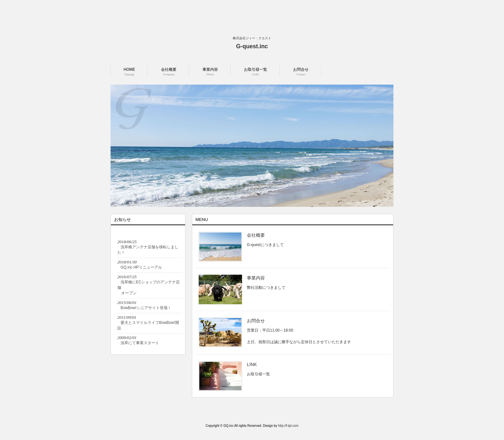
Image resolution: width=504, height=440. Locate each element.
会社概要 (256, 235)
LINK (252, 364)
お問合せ (256, 321)
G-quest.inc (252, 46)
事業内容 (256, 278)
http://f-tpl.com (288, 426)
